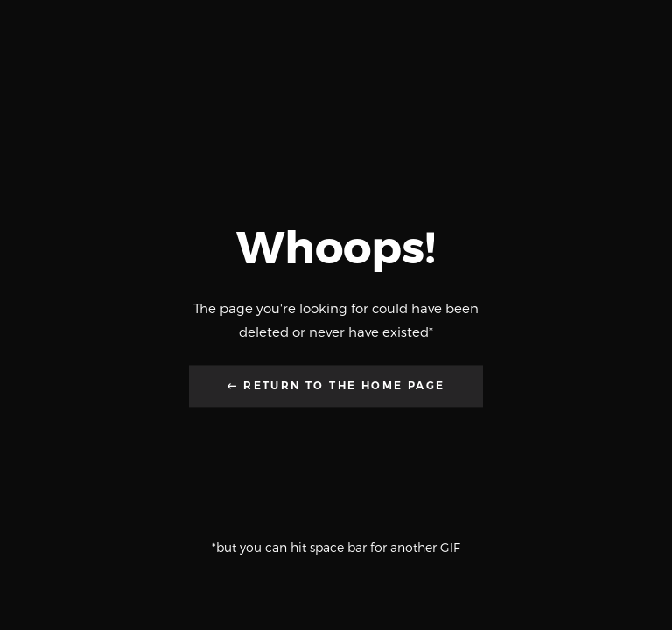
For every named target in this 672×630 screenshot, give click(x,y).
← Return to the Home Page (336, 386)
